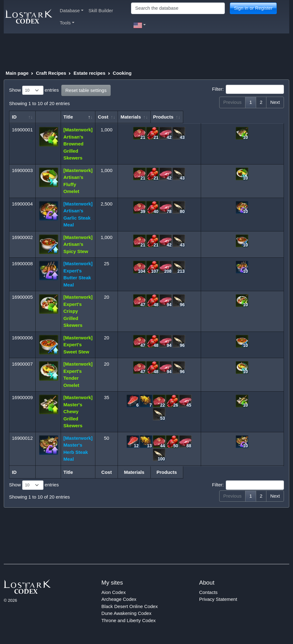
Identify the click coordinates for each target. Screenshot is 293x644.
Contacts (208, 592)
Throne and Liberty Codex (128, 620)
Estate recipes (89, 73)
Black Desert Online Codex (129, 606)
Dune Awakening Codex (126, 613)
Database (72, 10)
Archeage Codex (119, 599)
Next (275, 102)
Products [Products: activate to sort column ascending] (240, 117)
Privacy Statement (218, 599)
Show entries (34, 90)
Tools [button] (67, 23)
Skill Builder (101, 10)
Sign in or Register (253, 8)
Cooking (122, 73)
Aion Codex (114, 592)
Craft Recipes (51, 73)
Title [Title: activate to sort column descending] (70, 117)
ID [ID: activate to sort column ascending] (14, 117)
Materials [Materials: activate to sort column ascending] (160, 117)
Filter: (248, 89)
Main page (17, 73)
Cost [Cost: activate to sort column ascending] (107, 117)
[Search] (178, 8)
